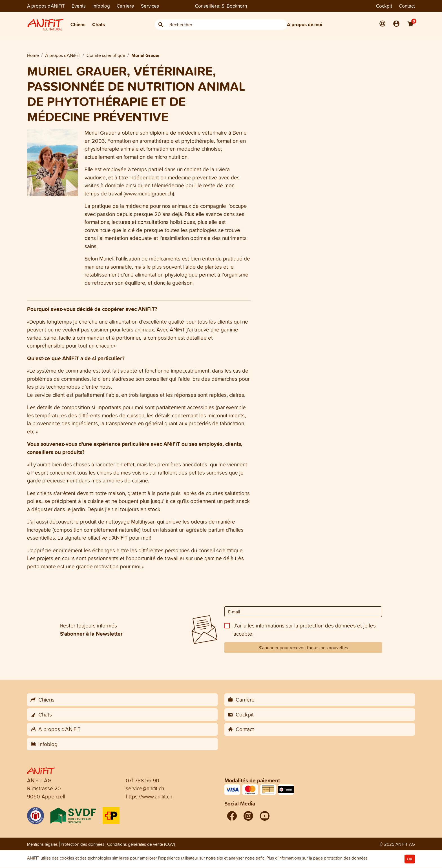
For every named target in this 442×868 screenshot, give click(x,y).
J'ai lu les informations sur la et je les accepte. (305, 630)
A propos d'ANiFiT (46, 6)
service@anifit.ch (145, 788)
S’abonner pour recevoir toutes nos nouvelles (303, 647)
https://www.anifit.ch (149, 796)
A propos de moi (305, 24)
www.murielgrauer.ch (149, 193)
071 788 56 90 (142, 780)
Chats (99, 24)
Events (79, 6)
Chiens (78, 24)
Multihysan (143, 522)
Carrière (125, 6)
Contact (407, 6)
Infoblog (101, 6)
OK (410, 859)
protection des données (328, 626)
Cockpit (384, 6)
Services (150, 6)
